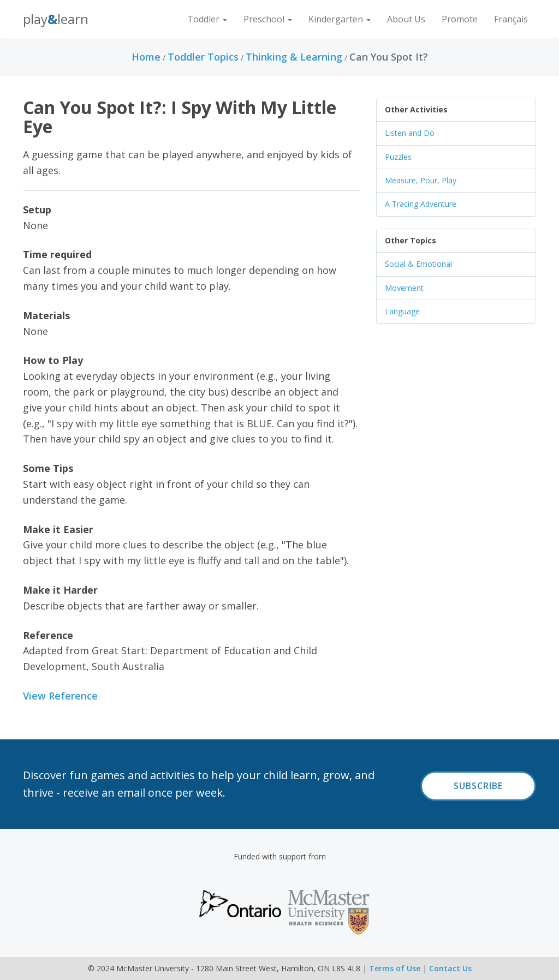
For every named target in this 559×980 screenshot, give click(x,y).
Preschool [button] (268, 19)
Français (511, 19)
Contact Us (450, 968)
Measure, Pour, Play (421, 180)
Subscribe (478, 786)
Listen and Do (410, 133)
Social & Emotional (418, 264)
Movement (404, 288)
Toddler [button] (207, 19)
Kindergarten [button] (340, 19)
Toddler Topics (203, 57)
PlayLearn (56, 19)
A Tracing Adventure (421, 204)
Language (402, 311)
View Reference (60, 696)
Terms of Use (395, 968)
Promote (460, 19)
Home (146, 57)
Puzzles (398, 157)
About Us (406, 19)
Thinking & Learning (294, 57)
